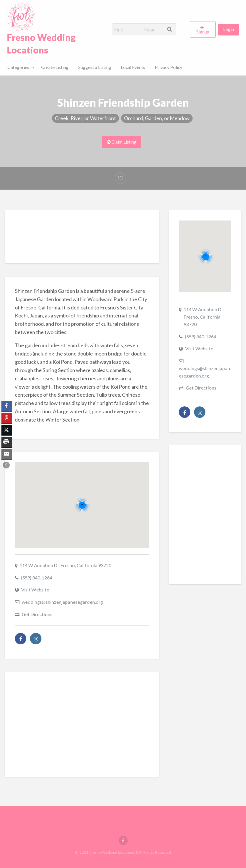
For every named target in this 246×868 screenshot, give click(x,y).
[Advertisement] (119, 238)
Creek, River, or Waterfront (85, 118)
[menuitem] (204, 29)
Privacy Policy (169, 67)
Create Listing (55, 67)
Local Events (133, 67)
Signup (203, 32)
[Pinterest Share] (7, 418)
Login (229, 29)
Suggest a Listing (95, 67)
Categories (18, 67)
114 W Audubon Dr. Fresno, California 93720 (65, 565)
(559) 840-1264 (36, 578)
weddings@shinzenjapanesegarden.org (62, 602)
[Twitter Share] (7, 430)
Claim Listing (122, 142)
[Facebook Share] (7, 406)
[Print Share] (7, 442)
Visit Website (35, 590)
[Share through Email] (7, 454)
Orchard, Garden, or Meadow (157, 118)
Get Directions (37, 614)
